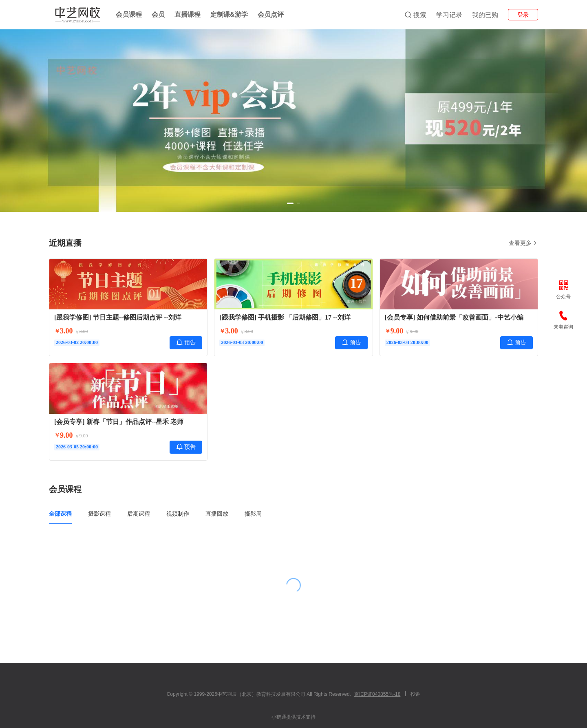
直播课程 (188, 14)
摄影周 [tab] (253, 514)
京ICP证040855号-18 (377, 694)
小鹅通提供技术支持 (293, 717)
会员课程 (129, 14)
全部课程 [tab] (60, 514)
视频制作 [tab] (178, 514)
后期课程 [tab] (139, 514)
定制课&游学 (229, 14)
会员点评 (271, 14)
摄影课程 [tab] (99, 514)
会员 (158, 14)
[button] (290, 203)
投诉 (415, 694)
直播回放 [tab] (217, 514)
